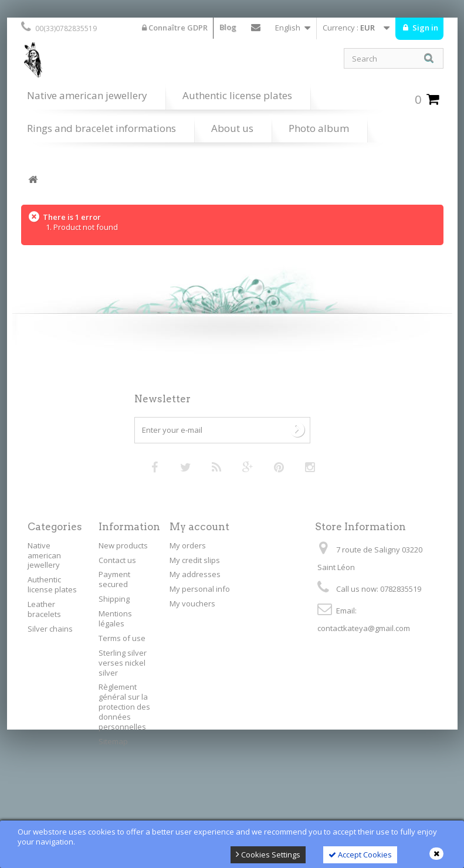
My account (199, 527)
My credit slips (195, 560)
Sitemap (113, 741)
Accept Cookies (360, 855)
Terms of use (122, 638)
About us (232, 128)
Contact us (256, 30)
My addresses (195, 574)
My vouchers (192, 603)
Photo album (319, 128)
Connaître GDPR (175, 28)
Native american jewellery (87, 95)
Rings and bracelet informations (101, 128)
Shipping (114, 599)
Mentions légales (115, 618)
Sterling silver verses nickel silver (123, 663)
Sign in (424, 28)
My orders (188, 545)
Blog (228, 27)
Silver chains (50, 629)
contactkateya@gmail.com (364, 628)
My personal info (200, 589)
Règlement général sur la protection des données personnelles (124, 707)
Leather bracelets (44, 609)
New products (123, 545)
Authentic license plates (237, 95)
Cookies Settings (268, 855)
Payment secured (114, 579)
